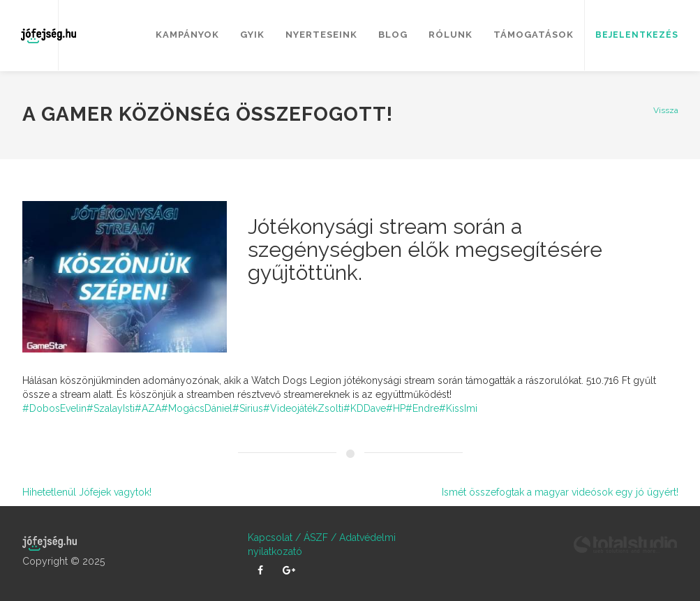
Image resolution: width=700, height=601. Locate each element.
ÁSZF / (319, 537)
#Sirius (248, 408)
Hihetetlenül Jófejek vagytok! (87, 492)
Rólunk (450, 35)
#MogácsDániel (197, 408)
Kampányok (187, 35)
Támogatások (534, 35)
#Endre (422, 408)
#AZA (148, 408)
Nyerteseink (321, 35)
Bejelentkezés (637, 35)
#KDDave (365, 408)
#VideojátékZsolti (303, 408)
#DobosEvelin (54, 408)
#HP (396, 408)
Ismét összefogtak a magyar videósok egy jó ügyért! (560, 492)
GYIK (252, 35)
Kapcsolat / (274, 537)
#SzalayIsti (111, 408)
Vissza (666, 110)
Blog (393, 35)
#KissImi (458, 408)
